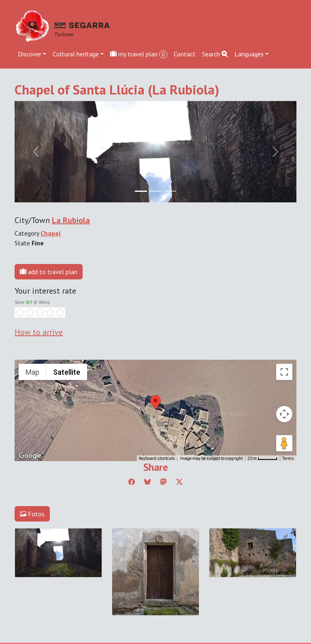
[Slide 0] (141, 191)
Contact (185, 54)
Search (215, 54)
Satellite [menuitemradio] (67, 372)
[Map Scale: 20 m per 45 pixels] (262, 458)
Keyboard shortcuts (157, 458)
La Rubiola (71, 220)
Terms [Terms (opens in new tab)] (288, 458)
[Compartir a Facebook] (132, 482)
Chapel (51, 233)
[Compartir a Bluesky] (147, 482)
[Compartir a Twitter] (179, 482)
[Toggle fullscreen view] (284, 372)
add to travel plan (49, 272)
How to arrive (39, 332)
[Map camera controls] (284, 414)
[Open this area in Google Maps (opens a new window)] (30, 456)
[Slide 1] (155, 191)
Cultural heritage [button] (76, 54)
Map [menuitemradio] (32, 372)
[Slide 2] (170, 191)
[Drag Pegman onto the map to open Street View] (284, 443)
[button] (155, 403)
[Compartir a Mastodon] (164, 482)
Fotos (32, 514)
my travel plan (139, 54)
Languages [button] (249, 54)
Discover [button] (30, 54)
